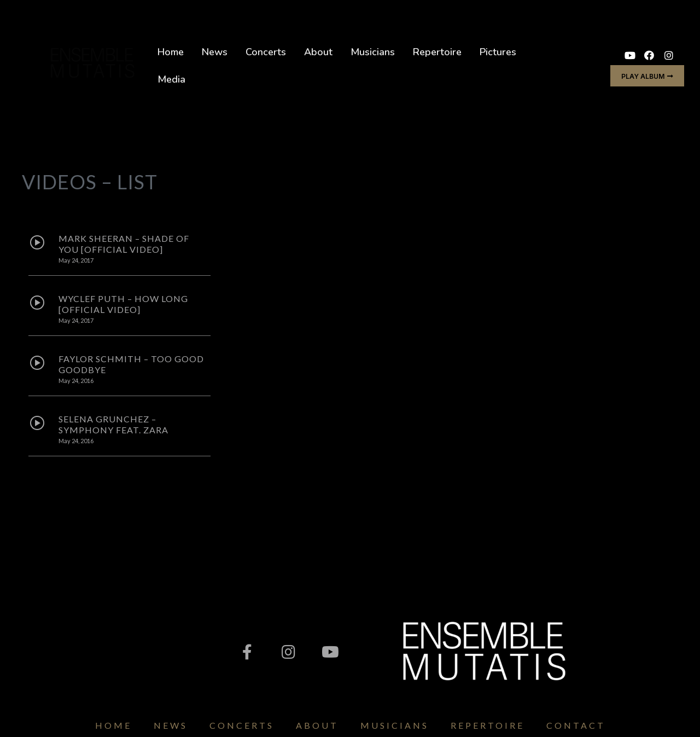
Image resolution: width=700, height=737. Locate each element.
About (318, 52)
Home (171, 52)
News (215, 52)
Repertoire (437, 52)
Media (171, 79)
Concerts (266, 52)
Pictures (498, 52)
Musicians (373, 52)
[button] (647, 76)
